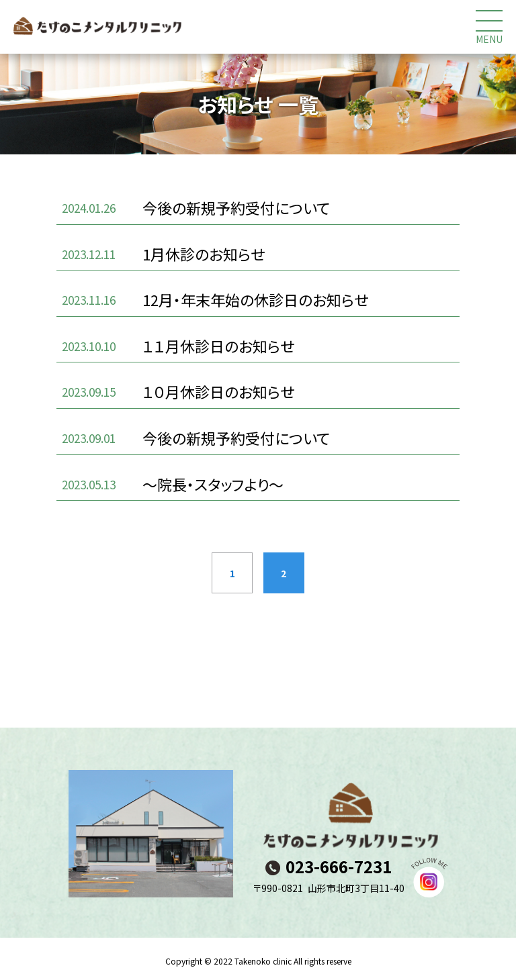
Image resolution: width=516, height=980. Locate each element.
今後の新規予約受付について (236, 207)
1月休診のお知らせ (204, 254)
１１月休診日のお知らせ (218, 346)
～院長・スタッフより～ (213, 484)
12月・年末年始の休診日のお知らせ (255, 299)
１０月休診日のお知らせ (218, 391)
